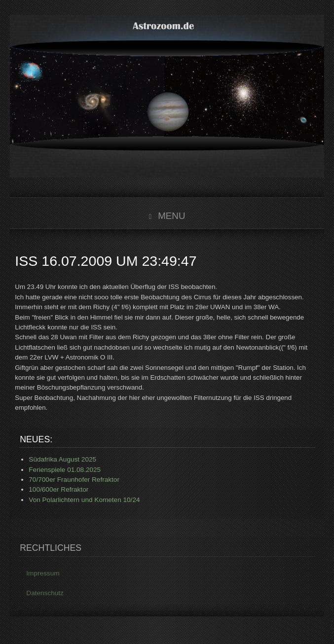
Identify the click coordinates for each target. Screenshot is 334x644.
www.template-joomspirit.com (332, 615)
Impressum (43, 574)
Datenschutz (45, 594)
